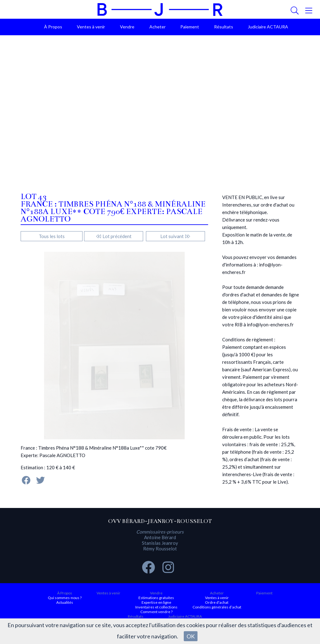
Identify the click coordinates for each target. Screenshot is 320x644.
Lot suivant (175, 236)
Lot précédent (114, 236)
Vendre (127, 27)
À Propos (53, 27)
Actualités (65, 602)
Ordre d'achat (217, 602)
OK (191, 636)
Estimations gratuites (156, 598)
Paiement (190, 27)
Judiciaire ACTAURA (268, 27)
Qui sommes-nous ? (65, 598)
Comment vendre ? (156, 612)
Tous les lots (52, 236)
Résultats (224, 27)
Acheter (157, 27)
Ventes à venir (91, 27)
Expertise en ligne (156, 602)
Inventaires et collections (156, 607)
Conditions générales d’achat (217, 607)
